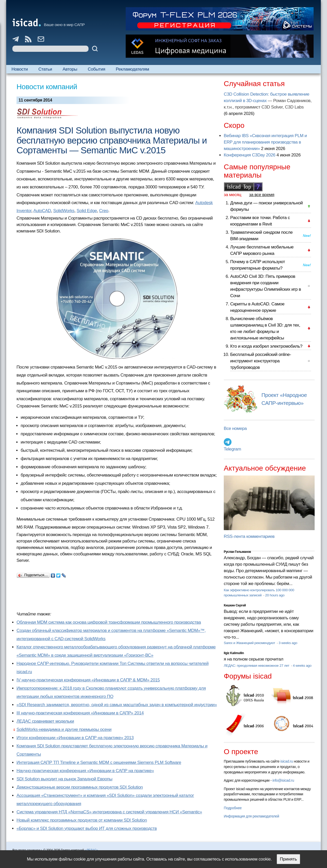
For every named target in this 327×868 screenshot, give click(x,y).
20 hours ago (275, 595)
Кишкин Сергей (235, 605)
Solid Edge (87, 211)
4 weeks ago (302, 666)
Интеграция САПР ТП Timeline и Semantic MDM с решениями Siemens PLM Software (99, 762)
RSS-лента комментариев (249, 536)
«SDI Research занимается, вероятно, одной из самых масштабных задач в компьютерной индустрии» (117, 705)
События (97, 69)
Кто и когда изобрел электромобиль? (266, 346)
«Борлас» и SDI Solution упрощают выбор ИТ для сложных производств (87, 828)
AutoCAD (42, 211)
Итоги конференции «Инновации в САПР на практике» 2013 (75, 738)
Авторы (70, 69)
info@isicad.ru (283, 780)
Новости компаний (47, 87)
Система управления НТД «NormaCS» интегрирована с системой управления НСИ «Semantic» (109, 812)
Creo (104, 211)
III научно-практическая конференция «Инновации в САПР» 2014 (80, 713)
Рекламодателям (133, 69)
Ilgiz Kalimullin (234, 653)
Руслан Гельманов (237, 552)
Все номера (235, 428)
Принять (288, 859)
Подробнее (233, 808)
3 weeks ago (288, 643)
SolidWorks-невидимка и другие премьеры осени (64, 729)
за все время (262, 195)
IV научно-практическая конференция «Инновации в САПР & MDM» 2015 (88, 680)
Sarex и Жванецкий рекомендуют (250, 643)
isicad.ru (287, 761)
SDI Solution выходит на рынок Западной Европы (64, 779)
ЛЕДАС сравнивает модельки (45, 721)
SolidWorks (64, 211)
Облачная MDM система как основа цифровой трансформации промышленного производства (109, 622)
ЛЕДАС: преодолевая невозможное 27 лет (257, 666)
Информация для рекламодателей (251, 816)
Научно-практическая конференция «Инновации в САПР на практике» (85, 771)
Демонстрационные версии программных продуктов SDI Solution (80, 787)
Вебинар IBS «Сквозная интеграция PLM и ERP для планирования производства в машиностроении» (265, 142)
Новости (20, 69)
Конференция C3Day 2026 (250, 155)
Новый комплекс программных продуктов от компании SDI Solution (82, 820)
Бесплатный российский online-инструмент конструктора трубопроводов (261, 361)
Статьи (45, 69)
